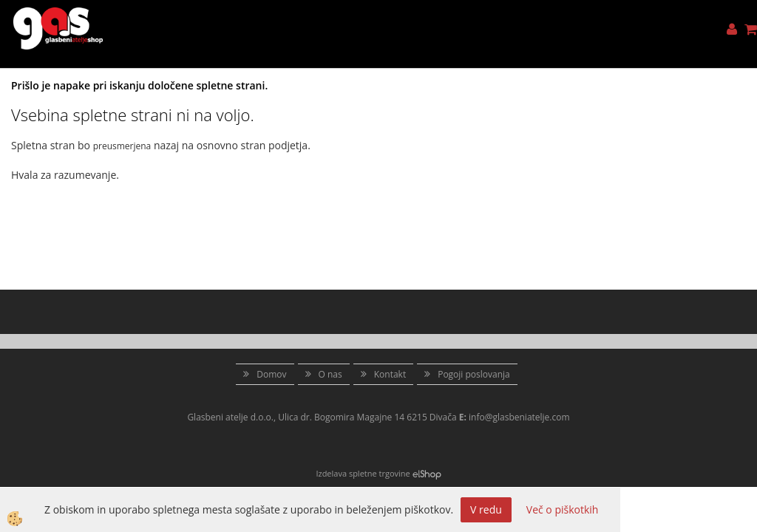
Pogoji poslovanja (474, 374)
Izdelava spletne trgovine (363, 473)
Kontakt (390, 374)
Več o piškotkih (563, 509)
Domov (271, 374)
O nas (330, 374)
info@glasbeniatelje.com (519, 417)
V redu (486, 509)
